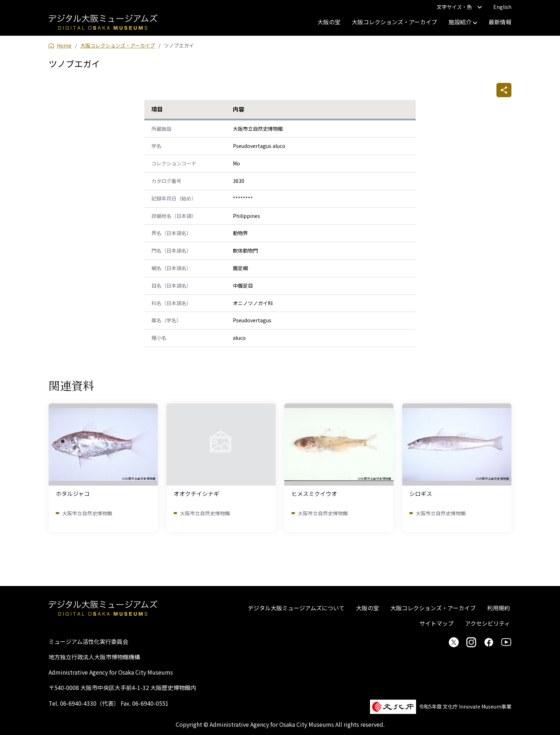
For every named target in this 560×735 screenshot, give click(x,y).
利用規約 (499, 608)
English (502, 7)
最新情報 (500, 22)
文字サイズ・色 (459, 7)
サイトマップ (436, 623)
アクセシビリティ (487, 623)
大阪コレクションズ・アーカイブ (394, 22)
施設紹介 (463, 22)
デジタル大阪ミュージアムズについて (296, 608)
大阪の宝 (329, 22)
